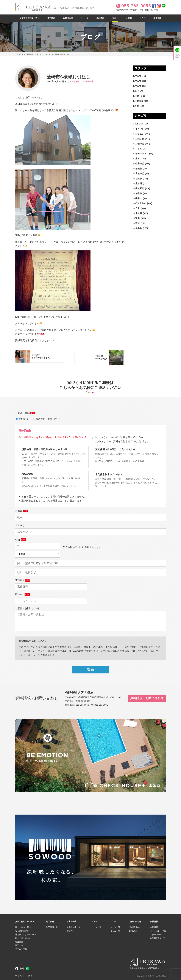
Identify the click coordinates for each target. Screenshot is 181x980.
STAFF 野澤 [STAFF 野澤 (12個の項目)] (140, 81)
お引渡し (76, 81)
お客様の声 (68, 18)
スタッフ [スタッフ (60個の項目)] (139, 91)
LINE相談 (133, 931)
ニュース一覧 (95, 927)
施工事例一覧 (52, 927)
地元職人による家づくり (26, 935)
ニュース (85, 18)
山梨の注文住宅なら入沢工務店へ (144, 968)
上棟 (137, 159)
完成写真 (140, 188)
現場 (137, 218)
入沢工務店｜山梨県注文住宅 (27, 54)
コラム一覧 (115, 931)
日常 (137, 208)
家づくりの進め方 (23, 938)
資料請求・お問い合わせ (147, 698)
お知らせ (140, 139)
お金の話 (140, 144)
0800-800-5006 (83, 701)
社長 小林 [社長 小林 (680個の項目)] (139, 106)
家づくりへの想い (23, 927)
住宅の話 (140, 164)
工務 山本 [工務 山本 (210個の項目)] (140, 96)
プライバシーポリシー (25, 976)
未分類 (139, 213)
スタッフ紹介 (156, 935)
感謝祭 (139, 193)
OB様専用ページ (157, 938)
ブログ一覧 (46, 54)
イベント (140, 129)
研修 (137, 223)
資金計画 (19, 942)
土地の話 (140, 173)
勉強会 (139, 169)
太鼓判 (129, 18)
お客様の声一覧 (74, 927)
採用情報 (157, 18)
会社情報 (100, 18)
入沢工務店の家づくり (30, 18)
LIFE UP (139, 124)
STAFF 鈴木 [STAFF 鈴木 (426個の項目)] (140, 86)
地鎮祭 (139, 178)
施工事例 (51, 18)
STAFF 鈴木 (88, 81)
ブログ (115, 18)
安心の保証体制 (22, 931)
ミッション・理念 (158, 931)
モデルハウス (142, 154)
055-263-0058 (82, 705)
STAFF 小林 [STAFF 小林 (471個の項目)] (140, 76)
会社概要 (154, 927)
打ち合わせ (141, 203)
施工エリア (20, 945)
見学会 (139, 228)
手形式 (139, 198)
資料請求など (135, 927)
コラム (143, 18)
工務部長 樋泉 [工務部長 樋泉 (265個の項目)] (141, 101)
